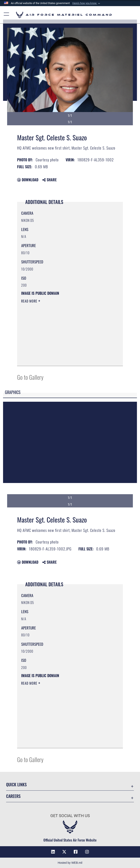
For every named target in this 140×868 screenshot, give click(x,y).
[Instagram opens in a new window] (87, 852)
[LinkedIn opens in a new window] (53, 852)
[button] (87, 3)
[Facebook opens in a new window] (76, 852)
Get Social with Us (70, 816)
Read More (30, 301)
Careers (13, 796)
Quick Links (16, 784)
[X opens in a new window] (64, 852)
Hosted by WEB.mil (70, 863)
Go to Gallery (30, 377)
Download (28, 180)
